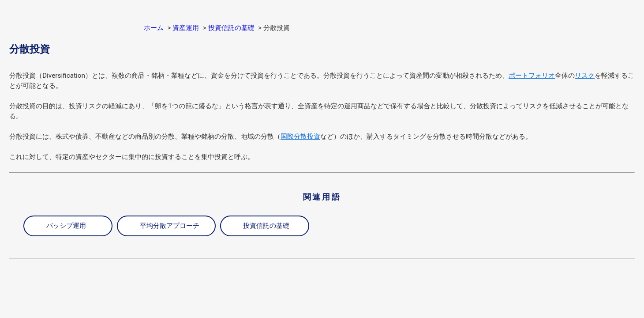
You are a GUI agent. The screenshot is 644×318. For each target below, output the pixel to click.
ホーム (154, 28)
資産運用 (186, 28)
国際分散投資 (300, 136)
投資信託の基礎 (231, 28)
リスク (585, 76)
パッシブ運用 (66, 226)
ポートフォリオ (532, 76)
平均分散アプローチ (170, 226)
